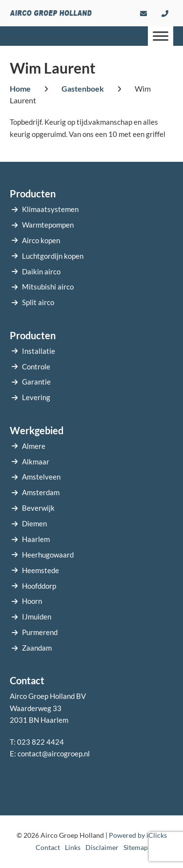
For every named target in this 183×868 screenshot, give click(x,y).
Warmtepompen (48, 225)
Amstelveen (41, 477)
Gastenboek (83, 88)
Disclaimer (102, 847)
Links (73, 847)
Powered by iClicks (138, 835)
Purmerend (40, 632)
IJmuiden (37, 617)
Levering (36, 397)
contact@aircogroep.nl (54, 753)
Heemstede (41, 570)
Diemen (34, 523)
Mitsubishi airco (48, 287)
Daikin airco (41, 271)
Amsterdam (41, 492)
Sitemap (136, 847)
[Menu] (161, 36)
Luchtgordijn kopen (53, 256)
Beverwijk (38, 508)
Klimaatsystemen (50, 209)
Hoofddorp (39, 586)
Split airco (38, 302)
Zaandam (37, 648)
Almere (34, 446)
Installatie (39, 351)
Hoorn (32, 601)
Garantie (36, 382)
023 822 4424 (41, 742)
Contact (48, 847)
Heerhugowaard (48, 555)
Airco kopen (41, 240)
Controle (36, 366)
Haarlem (36, 539)
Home (20, 88)
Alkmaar (36, 462)
